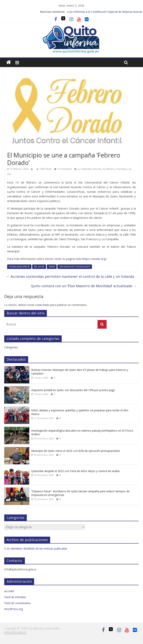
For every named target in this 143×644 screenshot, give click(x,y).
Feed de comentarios (18, 603)
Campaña (86, 169)
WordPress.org (13, 609)
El (104, 169)
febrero (110, 169)
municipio (122, 169)
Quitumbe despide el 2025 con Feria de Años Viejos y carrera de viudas (75, 471)
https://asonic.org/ (94, 259)
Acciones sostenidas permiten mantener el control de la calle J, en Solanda (70, 276)
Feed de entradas (15, 597)
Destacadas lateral (19, 266)
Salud (52, 266)
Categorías (11, 347)
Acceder (9, 591)
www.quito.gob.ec (15, 632)
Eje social (39, 266)
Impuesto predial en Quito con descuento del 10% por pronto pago (73, 390)
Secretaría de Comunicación (75, 266)
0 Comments (63, 169)
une (9, 174)
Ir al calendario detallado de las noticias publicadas (36, 548)
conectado (42, 305)
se (130, 169)
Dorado (97, 169)
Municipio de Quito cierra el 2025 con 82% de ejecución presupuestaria (75, 451)
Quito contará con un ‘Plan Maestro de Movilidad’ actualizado (84, 286)
